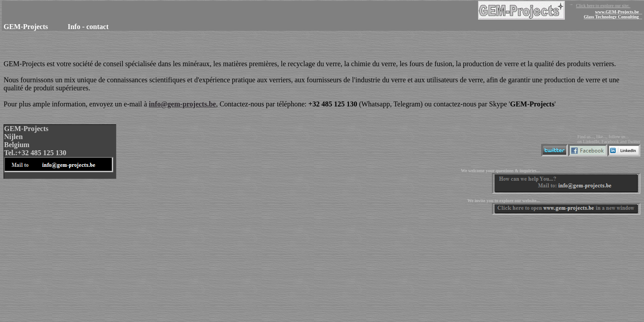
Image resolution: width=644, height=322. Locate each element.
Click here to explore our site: (560, 11)
